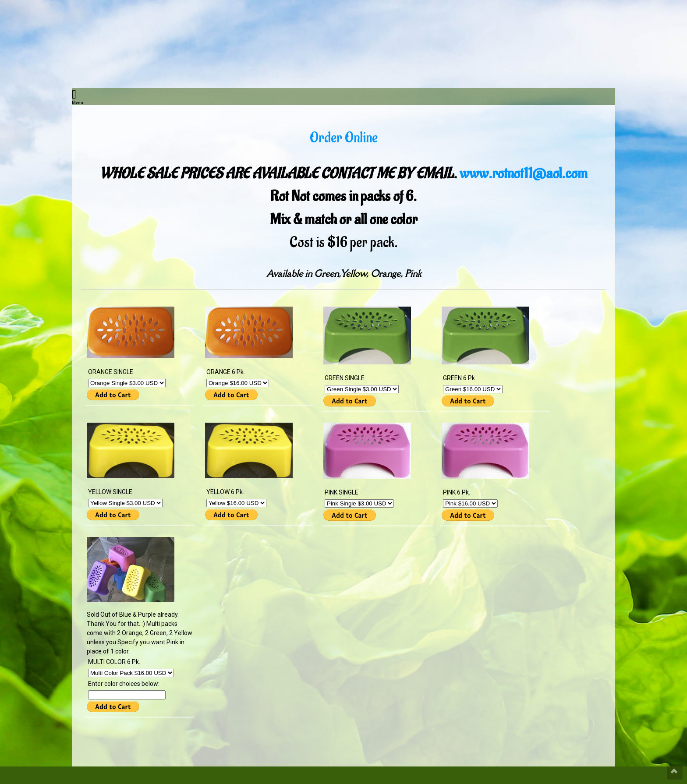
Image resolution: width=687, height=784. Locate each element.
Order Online (344, 138)
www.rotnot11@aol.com (524, 174)
